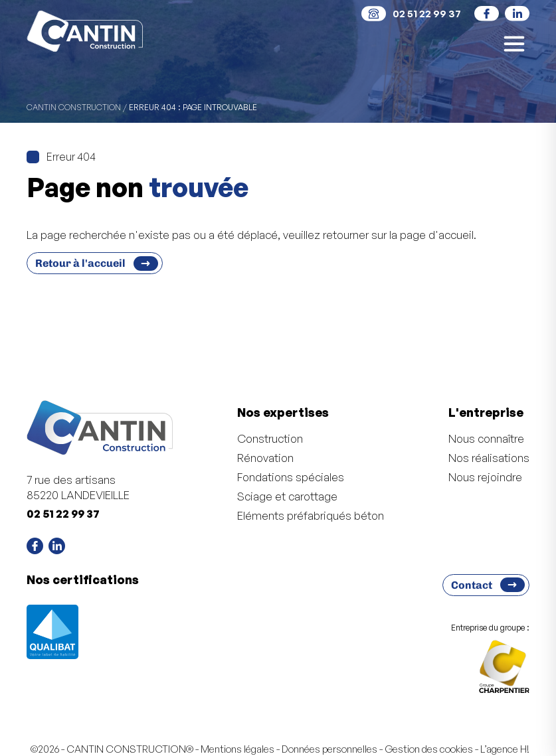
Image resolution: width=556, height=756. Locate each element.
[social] (487, 14)
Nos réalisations (489, 458)
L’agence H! (505, 749)
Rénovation (265, 458)
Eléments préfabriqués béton (311, 515)
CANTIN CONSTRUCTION (74, 107)
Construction (270, 438)
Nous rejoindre (485, 477)
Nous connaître (486, 438)
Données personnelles (329, 749)
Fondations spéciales (291, 477)
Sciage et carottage (287, 496)
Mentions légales (237, 749)
